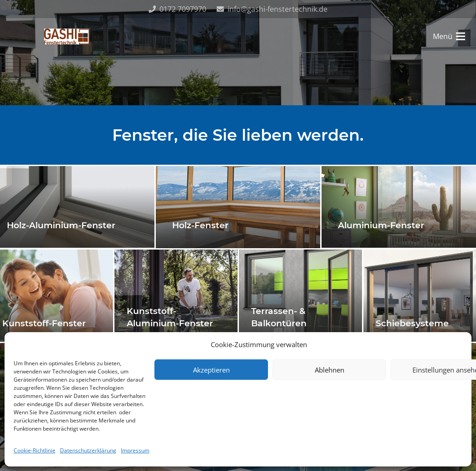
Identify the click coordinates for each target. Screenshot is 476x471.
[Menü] (449, 36)
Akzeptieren (211, 370)
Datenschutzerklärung (88, 450)
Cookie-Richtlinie (35, 450)
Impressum (135, 450)
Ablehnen (330, 370)
